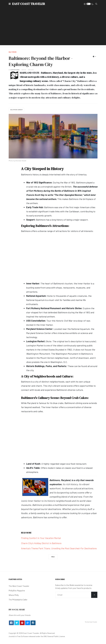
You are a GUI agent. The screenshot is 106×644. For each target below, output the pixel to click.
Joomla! (12, 636)
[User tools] (94, 56)
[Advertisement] (53, 27)
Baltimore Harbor (16, 110)
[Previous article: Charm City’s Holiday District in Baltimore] (53, 557)
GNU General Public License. (54, 636)
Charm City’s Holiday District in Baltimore (41, 543)
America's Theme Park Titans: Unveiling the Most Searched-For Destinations (59, 548)
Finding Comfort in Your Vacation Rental (41, 538)
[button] (10, 4)
